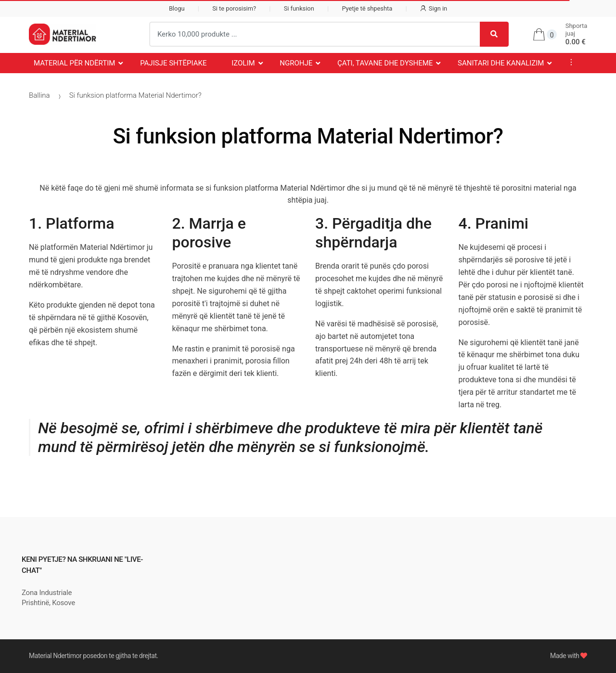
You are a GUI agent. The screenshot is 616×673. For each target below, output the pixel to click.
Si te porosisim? (234, 8)
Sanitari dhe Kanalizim (501, 63)
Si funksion (299, 8)
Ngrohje (296, 63)
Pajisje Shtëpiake (173, 63)
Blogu (177, 8)
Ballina (39, 95)
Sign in (434, 8)
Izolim (243, 63)
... (568, 62)
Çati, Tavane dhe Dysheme (385, 63)
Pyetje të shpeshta (367, 8)
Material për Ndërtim (74, 63)
